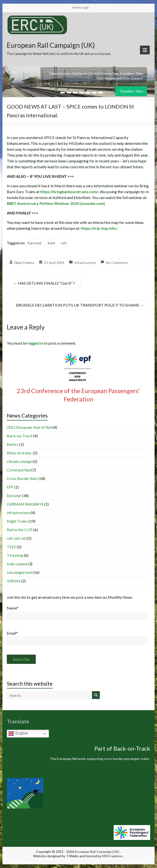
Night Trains (17, 521)
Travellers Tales (131, 91)
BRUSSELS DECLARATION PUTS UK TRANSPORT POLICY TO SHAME (80, 305)
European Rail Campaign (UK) (51, 45)
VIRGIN (14, 581)
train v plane (17, 564)
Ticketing (15, 555)
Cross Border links (22, 478)
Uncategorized (19, 572)
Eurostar (35, 243)
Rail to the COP (20, 530)
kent (51, 243)
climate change (19, 461)
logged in (36, 343)
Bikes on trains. (19, 453)
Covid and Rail (19, 470)
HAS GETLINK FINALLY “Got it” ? (44, 283)
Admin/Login (80, 7)
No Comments (117, 263)
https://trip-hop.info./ (99, 228)
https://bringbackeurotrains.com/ (69, 192)
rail (64, 243)
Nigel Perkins (24, 263)
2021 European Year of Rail (29, 427)
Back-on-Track (20, 436)
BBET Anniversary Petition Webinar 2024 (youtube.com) (56, 203)
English (18, 734)
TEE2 (11, 547)
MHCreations (112, 856)
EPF (10, 487)
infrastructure (85, 263)
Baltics (13, 444)
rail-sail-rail (16, 538)
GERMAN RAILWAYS (25, 504)
